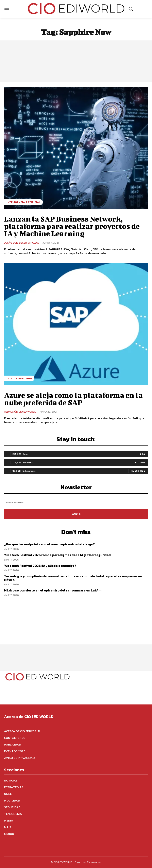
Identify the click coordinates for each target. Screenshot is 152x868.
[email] (76, 502)
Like (143, 454)
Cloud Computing (19, 378)
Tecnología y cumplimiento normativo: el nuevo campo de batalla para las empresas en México (73, 578)
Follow (140, 462)
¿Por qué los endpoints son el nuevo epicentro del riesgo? (49, 544)
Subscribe (138, 471)
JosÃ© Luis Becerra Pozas (22, 243)
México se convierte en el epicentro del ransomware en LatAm (53, 590)
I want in (76, 514)
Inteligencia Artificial (23, 202)
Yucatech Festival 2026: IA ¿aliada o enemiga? (40, 566)
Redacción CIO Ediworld (20, 412)
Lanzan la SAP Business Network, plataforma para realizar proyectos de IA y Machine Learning (72, 226)
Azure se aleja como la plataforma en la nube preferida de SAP (73, 399)
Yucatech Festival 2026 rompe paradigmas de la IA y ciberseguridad (57, 555)
